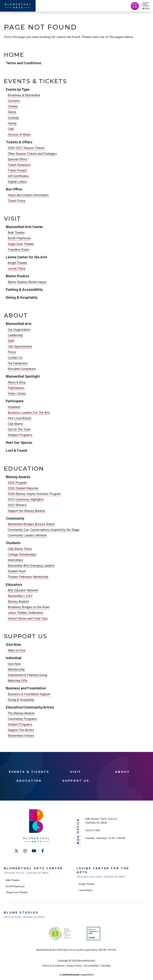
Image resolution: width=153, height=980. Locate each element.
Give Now (13, 645)
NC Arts (60, 934)
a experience (76, 975)
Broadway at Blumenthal (24, 95)
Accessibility (91, 966)
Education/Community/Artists (30, 707)
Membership (16, 669)
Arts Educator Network (23, 590)
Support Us (26, 636)
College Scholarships (22, 554)
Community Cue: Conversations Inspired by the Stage (44, 530)
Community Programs (22, 719)
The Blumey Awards (21, 713)
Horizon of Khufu (19, 135)
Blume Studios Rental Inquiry (27, 282)
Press (12, 352)
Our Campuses (18, 363)
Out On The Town (19, 429)
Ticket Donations (19, 165)
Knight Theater (18, 263)
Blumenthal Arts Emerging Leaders (31, 566)
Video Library (17, 394)
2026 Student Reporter (23, 488)
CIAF (11, 129)
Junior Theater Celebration (26, 613)
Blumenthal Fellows (21, 736)
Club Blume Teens (20, 549)
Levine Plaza (17, 268)
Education (24, 469)
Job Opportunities (20, 346)
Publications (16, 388)
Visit (12, 219)
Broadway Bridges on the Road (29, 607)
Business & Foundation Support (29, 694)
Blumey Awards (18, 477)
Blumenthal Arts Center (24, 227)
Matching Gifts (18, 681)
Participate (15, 401)
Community (15, 518)
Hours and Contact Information (28, 195)
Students (13, 543)
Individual (14, 658)
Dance (12, 112)
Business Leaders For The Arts (29, 413)
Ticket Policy (17, 201)
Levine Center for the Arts (26, 257)
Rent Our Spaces (19, 443)
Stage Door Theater (21, 244)
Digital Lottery (17, 182)
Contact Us (15, 358)
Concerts (14, 101)
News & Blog (17, 382)
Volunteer (14, 407)
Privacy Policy (74, 966)
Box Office (14, 189)
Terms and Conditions (24, 63)
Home (14, 55)
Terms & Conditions (53, 966)
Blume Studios (18, 276)
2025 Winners (17, 505)
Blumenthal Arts (19, 324)
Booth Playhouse (19, 238)
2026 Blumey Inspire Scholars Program (34, 494)
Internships (15, 560)
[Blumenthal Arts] (18, 6)
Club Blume (15, 424)
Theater (13, 106)
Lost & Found (16, 450)
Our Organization (19, 330)
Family (12, 123)
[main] (76, 381)
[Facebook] (43, 851)
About (16, 315)
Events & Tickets (35, 81)
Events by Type (18, 89)
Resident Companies (22, 369)
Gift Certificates (18, 176)
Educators (14, 585)
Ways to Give (17, 650)
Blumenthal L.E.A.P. (20, 596)
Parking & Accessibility (24, 290)
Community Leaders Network (27, 535)
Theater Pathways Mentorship (28, 577)
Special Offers (18, 159)
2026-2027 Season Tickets (26, 148)
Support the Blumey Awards (26, 511)
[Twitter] (16, 851)
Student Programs (20, 435)
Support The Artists (21, 730)
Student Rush (17, 571)
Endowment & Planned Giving (27, 675)
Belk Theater (16, 233)
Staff (11, 341)
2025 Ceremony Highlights (26, 499)
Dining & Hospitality (22, 297)
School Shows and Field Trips (28, 619)
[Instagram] (25, 851)
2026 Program (17, 483)
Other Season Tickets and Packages (32, 154)
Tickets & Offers (19, 142)
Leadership (15, 335)
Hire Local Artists (20, 418)
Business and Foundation (26, 688)
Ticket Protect (17, 170)
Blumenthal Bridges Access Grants (31, 524)
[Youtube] (34, 851)
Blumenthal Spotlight (23, 376)
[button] (146, 6)
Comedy (13, 118)
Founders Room (18, 250)
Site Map (106, 966)
